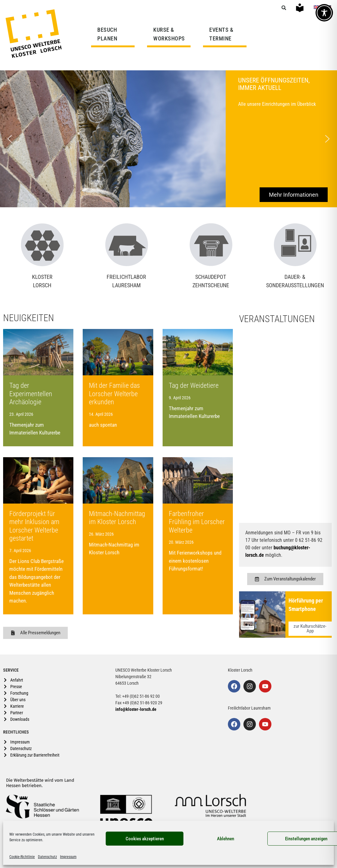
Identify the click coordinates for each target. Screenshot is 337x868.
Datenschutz (47, 857)
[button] (284, 8)
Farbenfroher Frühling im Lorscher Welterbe (197, 522)
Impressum (68, 857)
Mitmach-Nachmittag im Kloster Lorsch (117, 518)
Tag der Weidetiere (194, 385)
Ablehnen (226, 839)
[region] (168, 139)
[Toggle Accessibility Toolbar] (324, 13)
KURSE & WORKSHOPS (171, 34)
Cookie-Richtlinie (22, 857)
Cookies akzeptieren (145, 839)
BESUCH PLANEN (109, 34)
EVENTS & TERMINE (221, 34)
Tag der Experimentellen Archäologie (31, 394)
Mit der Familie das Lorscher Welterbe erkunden (114, 394)
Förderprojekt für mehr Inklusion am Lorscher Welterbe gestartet (34, 526)
